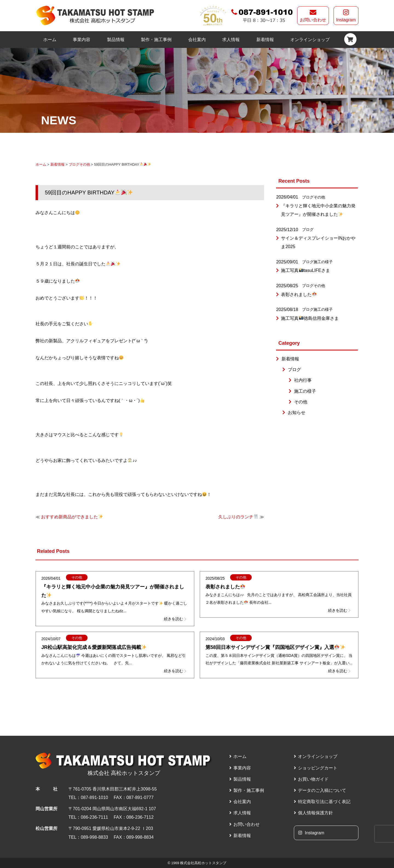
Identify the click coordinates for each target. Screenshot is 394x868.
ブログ (74, 164)
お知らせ (297, 413)
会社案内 (197, 40)
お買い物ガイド (313, 779)
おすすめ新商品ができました (72, 517)
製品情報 (116, 40)
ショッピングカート (318, 768)
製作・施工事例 (156, 40)
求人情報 (231, 40)
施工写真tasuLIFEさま (305, 270)
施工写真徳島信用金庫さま (310, 318)
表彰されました (299, 294)
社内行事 (303, 380)
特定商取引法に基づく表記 (324, 802)
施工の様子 (323, 262)
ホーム (50, 40)
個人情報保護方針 (315, 813)
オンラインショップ (310, 40)
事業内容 (82, 40)
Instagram (346, 16)
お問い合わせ (313, 16)
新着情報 (265, 40)
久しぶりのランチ (238, 517)
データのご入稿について (322, 790)
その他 (85, 164)
